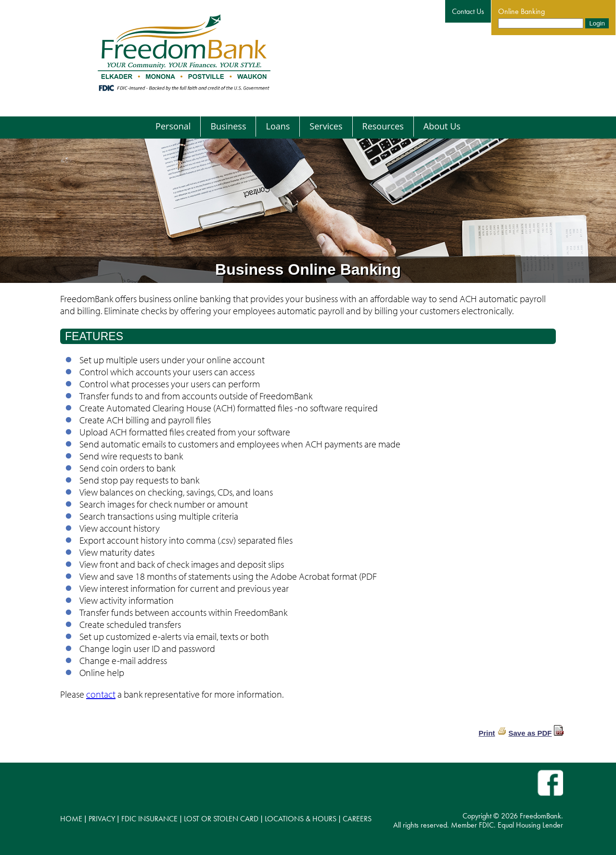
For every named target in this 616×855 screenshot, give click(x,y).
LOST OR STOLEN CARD (221, 819)
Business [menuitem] (228, 126)
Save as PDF (530, 733)
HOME (71, 819)
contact (101, 694)
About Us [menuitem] (442, 126)
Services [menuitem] (326, 126)
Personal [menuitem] (173, 126)
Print (487, 733)
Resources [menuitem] (383, 126)
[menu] (308, 127)
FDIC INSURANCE (149, 819)
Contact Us (468, 11)
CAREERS (357, 819)
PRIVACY (102, 819)
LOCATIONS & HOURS (301, 819)
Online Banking (521, 11)
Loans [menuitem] (278, 126)
